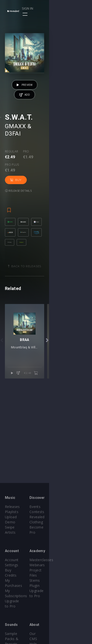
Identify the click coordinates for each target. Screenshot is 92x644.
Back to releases (48, 287)
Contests (59, 512)
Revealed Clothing (66, 517)
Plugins (11, 618)
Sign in (70, 8)
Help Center (61, 613)
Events (57, 507)
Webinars (59, 560)
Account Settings (19, 555)
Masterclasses (63, 555)
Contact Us (60, 634)
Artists (10, 527)
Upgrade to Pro (18, 575)
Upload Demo (17, 517)
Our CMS (58, 608)
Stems (56, 570)
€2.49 (74, 430)
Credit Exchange (18, 623)
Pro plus (45, 177)
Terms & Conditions (68, 618)
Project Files (61, 565)
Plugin (56, 575)
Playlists (12, 512)
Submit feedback (65, 628)
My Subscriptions (19, 570)
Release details (18, 193)
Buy (68, 182)
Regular (12, 177)
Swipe (10, 522)
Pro (26, 177)
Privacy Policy (62, 623)
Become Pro (61, 522)
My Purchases (17, 565)
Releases (12, 507)
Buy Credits (14, 560)
